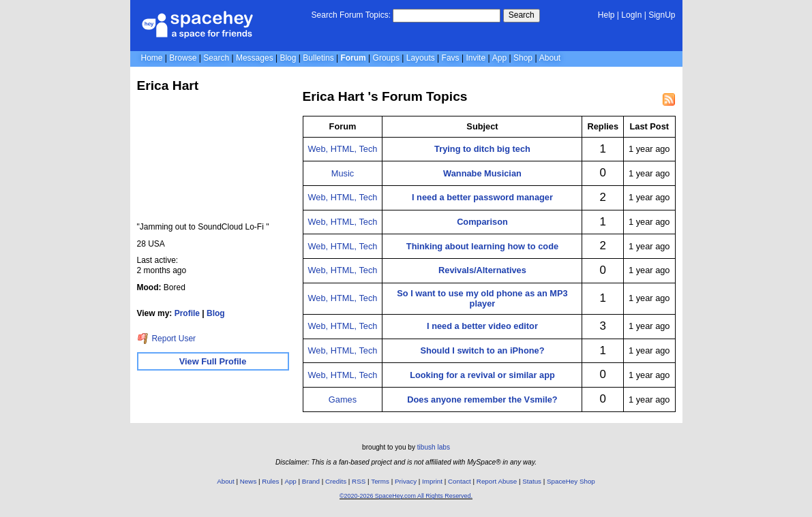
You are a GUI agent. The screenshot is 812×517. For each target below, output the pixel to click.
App (499, 58)
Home (152, 58)
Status (532, 481)
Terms (380, 481)
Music (343, 173)
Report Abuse (497, 481)
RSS (359, 481)
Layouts (421, 58)
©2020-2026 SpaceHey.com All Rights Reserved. (406, 496)
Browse (183, 58)
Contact (460, 481)
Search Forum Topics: (351, 15)
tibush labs (434, 447)
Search (522, 15)
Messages (255, 58)
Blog (288, 58)
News (249, 481)
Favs (451, 58)
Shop (523, 58)
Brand (311, 481)
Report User (167, 339)
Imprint (432, 481)
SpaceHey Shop (571, 481)
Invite (476, 58)
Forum (353, 58)
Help (606, 15)
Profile (187, 313)
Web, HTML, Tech (343, 149)
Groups (386, 58)
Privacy (406, 481)
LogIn (631, 15)
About (550, 58)
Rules (270, 481)
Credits (336, 481)
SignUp (662, 15)
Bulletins (318, 58)
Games (343, 399)
